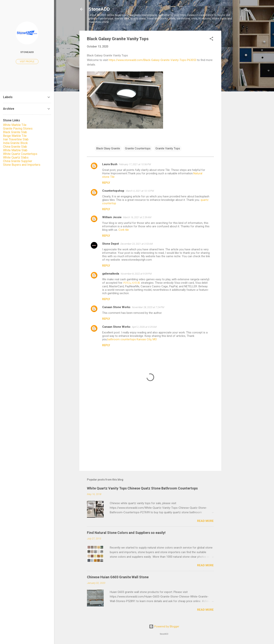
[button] (211, 39)
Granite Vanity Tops (168, 148)
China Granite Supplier (18, 161)
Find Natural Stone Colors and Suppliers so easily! (126, 533)
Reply (106, 183)
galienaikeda (111, 274)
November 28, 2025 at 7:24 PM (148, 307)
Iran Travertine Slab (16, 139)
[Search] (246, 10)
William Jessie (112, 217)
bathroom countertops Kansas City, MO (132, 339)
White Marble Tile (15, 125)
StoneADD (99, 9)
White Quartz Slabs (16, 157)
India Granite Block (15, 143)
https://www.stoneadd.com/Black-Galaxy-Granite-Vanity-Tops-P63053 (153, 60)
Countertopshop (113, 191)
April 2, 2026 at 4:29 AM (144, 327)
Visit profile (27, 62)
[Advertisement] (237, 88)
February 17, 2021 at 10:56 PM (135, 164)
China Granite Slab (15, 147)
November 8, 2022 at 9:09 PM (136, 274)
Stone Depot (111, 244)
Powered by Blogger (164, 626)
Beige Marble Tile (15, 136)
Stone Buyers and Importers (22, 165)
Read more (205, 521)
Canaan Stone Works (116, 307)
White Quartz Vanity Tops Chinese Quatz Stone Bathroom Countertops (142, 488)
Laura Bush (110, 164)
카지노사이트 (132, 283)
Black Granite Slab (15, 132)
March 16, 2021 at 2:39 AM (137, 217)
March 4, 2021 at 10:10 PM (140, 191)
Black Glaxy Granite (108, 148)
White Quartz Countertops (20, 154)
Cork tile (124, 230)
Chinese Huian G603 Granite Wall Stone (118, 577)
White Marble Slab (15, 150)
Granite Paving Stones (18, 129)
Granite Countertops (138, 148)
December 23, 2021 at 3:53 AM (137, 244)
